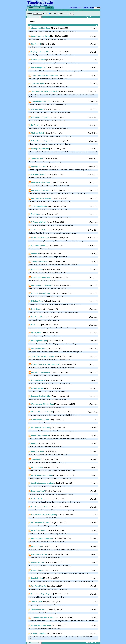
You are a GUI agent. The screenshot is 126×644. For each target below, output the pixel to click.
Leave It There (36, 570)
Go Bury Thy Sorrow (39, 499)
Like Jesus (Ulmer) (38, 317)
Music (50, 8)
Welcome (73, 8)
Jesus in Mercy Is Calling (40, 36)
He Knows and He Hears (40, 523)
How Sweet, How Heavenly (41, 198)
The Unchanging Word (39, 206)
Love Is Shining (37, 578)
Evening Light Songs (44, 10)
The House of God (38, 230)
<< (95, 17)
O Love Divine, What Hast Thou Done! (45, 364)
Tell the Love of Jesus (39, 262)
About (80, 8)
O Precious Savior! (38, 175)
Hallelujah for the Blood (40, 149)
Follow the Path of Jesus (40, 293)
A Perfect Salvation (38, 633)
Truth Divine (36, 214)
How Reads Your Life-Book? (42, 285)
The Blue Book (67, 10)
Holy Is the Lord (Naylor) (40, 141)
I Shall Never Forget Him (40, 117)
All (27, 10)
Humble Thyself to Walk (40, 436)
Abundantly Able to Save (40, 28)
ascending (54, 14)
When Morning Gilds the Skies (42, 404)
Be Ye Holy (35, 125)
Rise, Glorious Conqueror (41, 372)
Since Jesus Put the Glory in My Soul (45, 91)
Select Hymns (33, 10)
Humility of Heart (37, 451)
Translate (97, 8)
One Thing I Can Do (38, 586)
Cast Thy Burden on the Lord (42, 475)
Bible (31, 8)
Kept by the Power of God (41, 52)
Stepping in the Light (39, 341)
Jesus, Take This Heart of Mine (43, 357)
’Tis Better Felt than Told (40, 101)
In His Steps (36, 309)
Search (86, 8)
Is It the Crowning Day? (40, 420)
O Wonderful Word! (38, 222)
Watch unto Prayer (38, 380)
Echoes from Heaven (56, 10)
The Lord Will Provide (39, 610)
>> (99, 17)
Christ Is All (35, 254)
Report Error (89, 17)
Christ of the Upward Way (41, 190)
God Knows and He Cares (41, 507)
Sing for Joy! (36, 44)
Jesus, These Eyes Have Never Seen (45, 76)
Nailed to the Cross (38, 349)
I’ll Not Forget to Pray (39, 554)
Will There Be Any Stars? (40, 428)
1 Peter (31, 25)
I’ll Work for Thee (38, 388)
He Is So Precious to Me (40, 238)
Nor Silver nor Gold (38, 167)
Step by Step (36, 333)
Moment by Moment (38, 60)
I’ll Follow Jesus (37, 301)
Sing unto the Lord (78, 10)
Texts (40, 8)
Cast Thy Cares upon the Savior (43, 483)
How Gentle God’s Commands (42, 539)
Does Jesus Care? (38, 491)
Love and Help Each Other (41, 396)
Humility (34, 444)
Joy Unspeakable (38, 84)
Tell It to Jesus (37, 602)
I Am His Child (36, 546)
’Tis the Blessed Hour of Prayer (43, 618)
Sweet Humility (37, 459)
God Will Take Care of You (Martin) (44, 515)
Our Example (36, 325)
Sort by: (30, 14)
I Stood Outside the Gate (40, 277)
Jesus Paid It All (37, 159)
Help (92, 8)
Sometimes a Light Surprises (42, 594)
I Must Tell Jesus (37, 562)
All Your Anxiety (37, 467)
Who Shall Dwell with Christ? (42, 412)
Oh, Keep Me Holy (38, 133)
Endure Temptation (38, 68)
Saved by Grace (37, 109)
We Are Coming (37, 269)
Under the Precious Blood (41, 182)
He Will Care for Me (38, 531)
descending (64, 14)
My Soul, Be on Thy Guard (41, 626)
